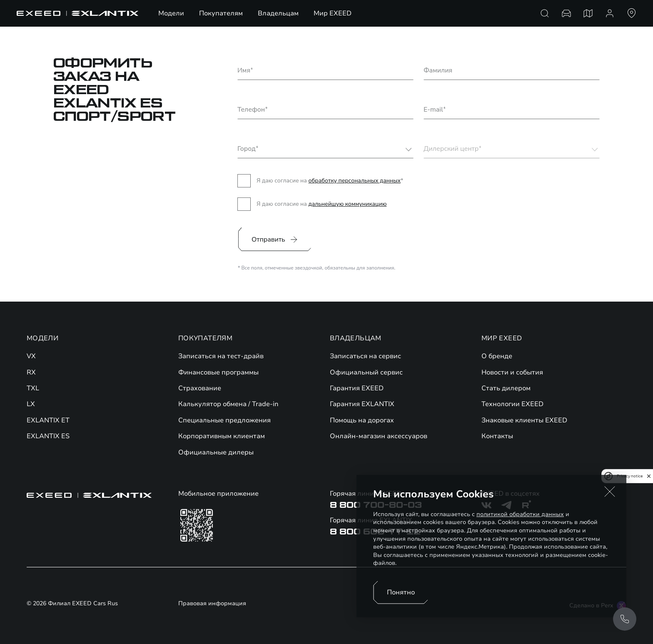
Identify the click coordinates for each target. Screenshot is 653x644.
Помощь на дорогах (362, 420)
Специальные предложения (224, 420)
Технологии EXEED (512, 404)
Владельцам (278, 13)
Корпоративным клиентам (222, 436)
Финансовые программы (218, 372)
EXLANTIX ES (48, 436)
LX (31, 404)
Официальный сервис (366, 372)
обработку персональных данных (354, 181)
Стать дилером (506, 388)
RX (31, 372)
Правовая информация (212, 604)
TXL (33, 388)
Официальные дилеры (216, 452)
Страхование (200, 388)
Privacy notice (630, 476)
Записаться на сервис (365, 356)
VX (31, 356)
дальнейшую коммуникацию (347, 204)
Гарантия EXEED (357, 388)
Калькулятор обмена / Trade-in (228, 404)
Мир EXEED (333, 13)
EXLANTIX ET (48, 420)
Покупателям (221, 13)
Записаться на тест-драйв (221, 356)
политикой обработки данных (520, 514)
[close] (649, 476)
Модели (171, 13)
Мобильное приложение (218, 494)
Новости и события (512, 372)
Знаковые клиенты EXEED (524, 420)
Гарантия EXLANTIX (362, 404)
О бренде (497, 356)
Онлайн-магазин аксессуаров (379, 436)
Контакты (497, 436)
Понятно (401, 592)
